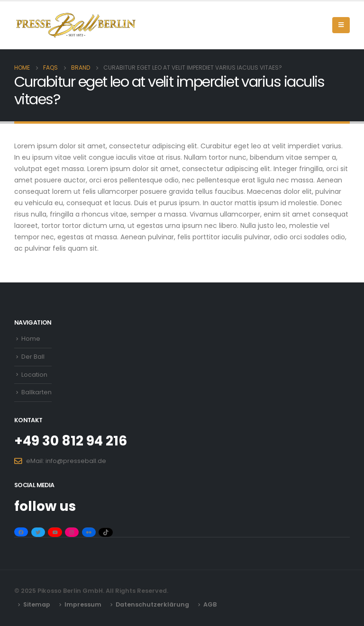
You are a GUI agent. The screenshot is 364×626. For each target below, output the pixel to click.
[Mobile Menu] (341, 25)
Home (31, 339)
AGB (210, 604)
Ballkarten (36, 392)
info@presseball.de (76, 461)
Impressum (83, 604)
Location (34, 375)
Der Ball (33, 357)
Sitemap (37, 604)
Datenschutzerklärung (152, 604)
